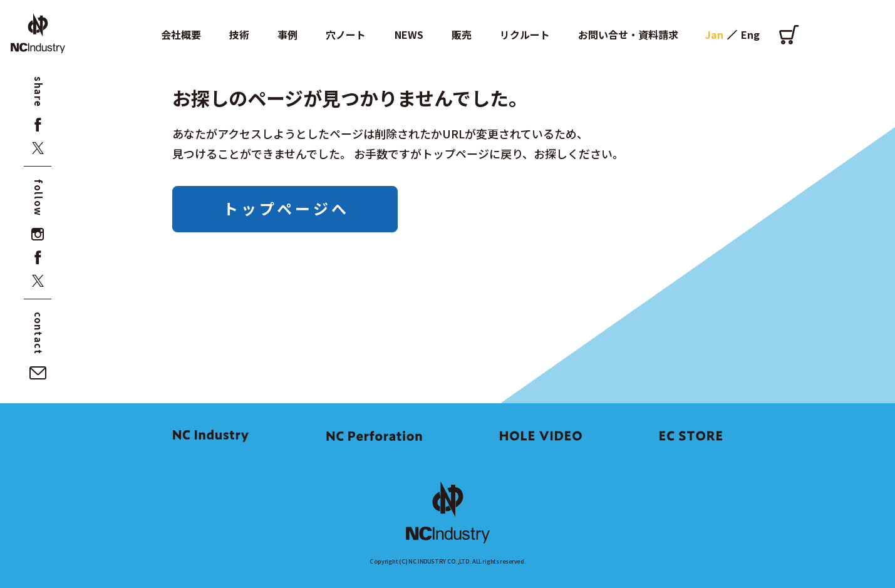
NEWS (409, 34)
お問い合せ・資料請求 (628, 34)
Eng (750, 34)
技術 (239, 34)
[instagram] (38, 235)
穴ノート (346, 34)
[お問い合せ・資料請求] (38, 373)
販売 (462, 34)
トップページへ (286, 208)
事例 (287, 34)
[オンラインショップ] (789, 34)
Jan (714, 34)
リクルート (525, 34)
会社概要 (181, 34)
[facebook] (38, 125)
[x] (38, 148)
